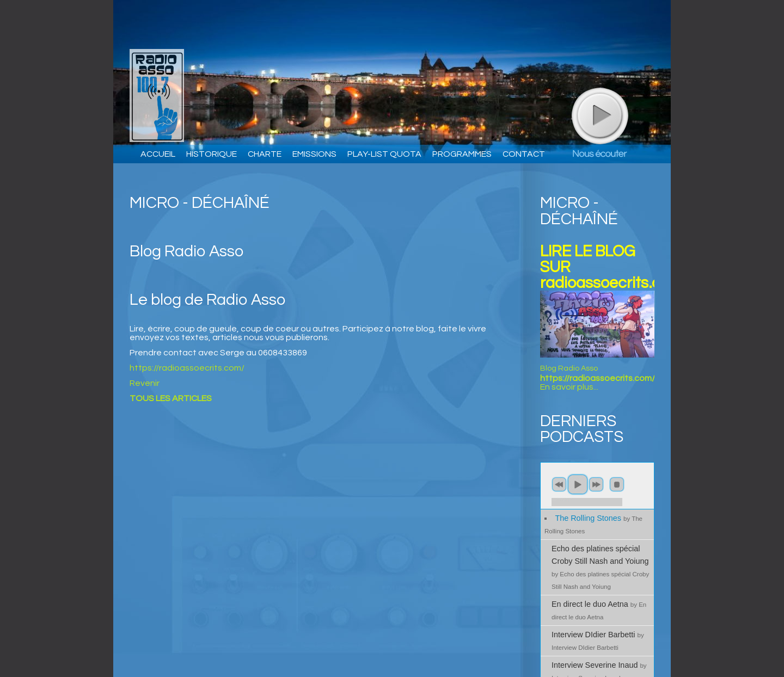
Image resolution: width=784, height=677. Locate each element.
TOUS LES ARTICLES (171, 398)
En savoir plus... (569, 387)
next (596, 484)
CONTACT (524, 154)
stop (617, 484)
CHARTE (265, 154)
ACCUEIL (158, 154)
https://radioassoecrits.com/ (187, 368)
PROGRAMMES (462, 154)
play (599, 115)
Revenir (145, 383)
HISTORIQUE (212, 154)
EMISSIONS (314, 154)
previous (559, 484)
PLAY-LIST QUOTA (384, 154)
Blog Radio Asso (569, 368)
